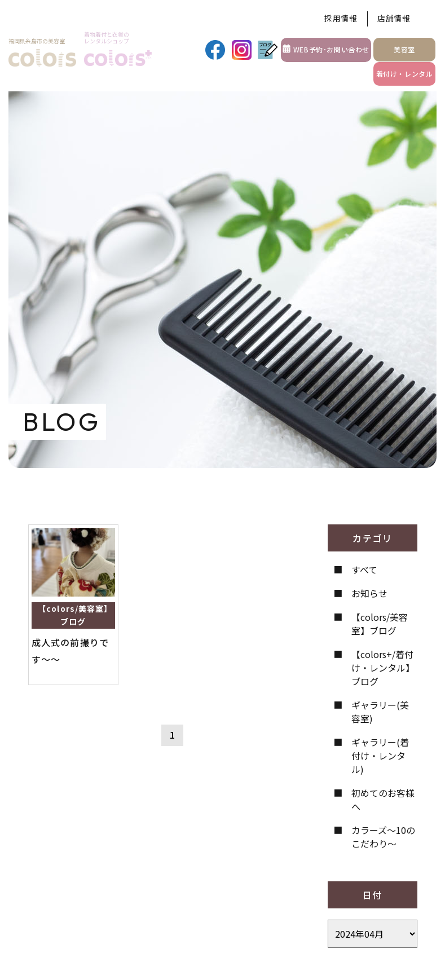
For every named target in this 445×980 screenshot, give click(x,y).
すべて (364, 570)
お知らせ (369, 593)
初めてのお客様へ (383, 800)
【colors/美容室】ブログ (380, 624)
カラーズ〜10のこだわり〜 (383, 837)
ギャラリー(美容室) (380, 712)
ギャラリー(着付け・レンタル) (380, 756)
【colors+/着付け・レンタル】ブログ (383, 668)
